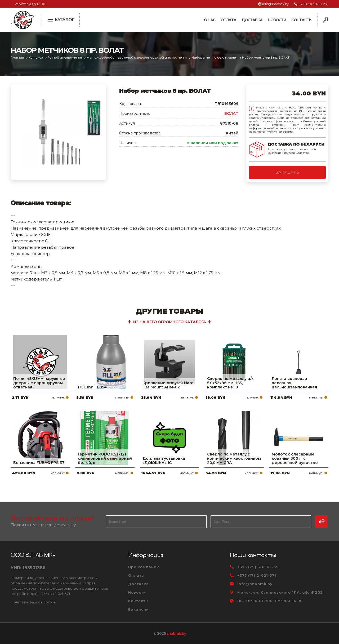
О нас (210, 20)
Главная (18, 58)
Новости (277, 20)
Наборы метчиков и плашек (215, 58)
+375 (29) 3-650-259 (313, 4)
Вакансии (139, 609)
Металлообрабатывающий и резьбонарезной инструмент (137, 58)
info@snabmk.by (276, 4)
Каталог (36, 58)
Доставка (252, 20)
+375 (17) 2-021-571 (257, 575)
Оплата (228, 20)
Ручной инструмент (65, 58)
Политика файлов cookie (33, 602)
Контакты (302, 20)
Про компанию (144, 567)
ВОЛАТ (231, 113)
